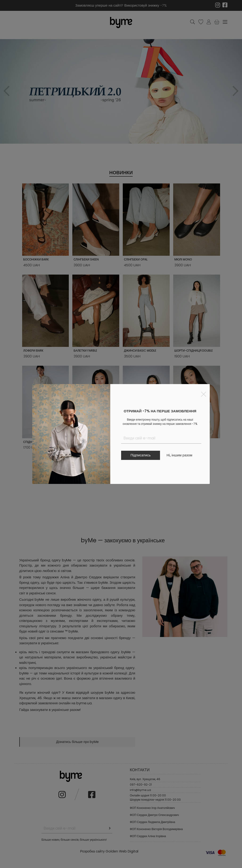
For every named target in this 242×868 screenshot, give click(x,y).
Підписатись (141, 455)
